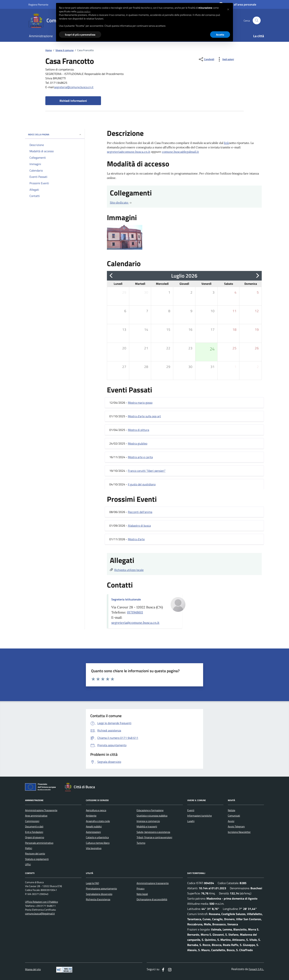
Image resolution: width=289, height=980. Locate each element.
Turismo (141, 843)
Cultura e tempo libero (98, 843)
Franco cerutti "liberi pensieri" (147, 471)
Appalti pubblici (94, 826)
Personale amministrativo (39, 843)
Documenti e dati (34, 826)
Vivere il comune (65, 50)
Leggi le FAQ (92, 883)
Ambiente (91, 816)
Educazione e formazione (150, 810)
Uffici (28, 864)
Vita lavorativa (94, 848)
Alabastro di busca (139, 526)
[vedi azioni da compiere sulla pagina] (225, 59)
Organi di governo (35, 837)
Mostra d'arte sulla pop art (144, 416)
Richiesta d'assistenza (98, 899)
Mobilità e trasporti (147, 826)
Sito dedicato (121, 202)
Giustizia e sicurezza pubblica (152, 816)
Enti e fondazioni (34, 832)
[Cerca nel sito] (257, 21)
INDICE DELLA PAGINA (55, 134)
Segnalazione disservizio (99, 894)
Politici (29, 848)
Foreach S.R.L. (256, 969)
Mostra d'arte (136, 539)
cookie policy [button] (83, 11)
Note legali (142, 894)
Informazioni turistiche (200, 816)
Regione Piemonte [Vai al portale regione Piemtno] (38, 5)
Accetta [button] (220, 35)
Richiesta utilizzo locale (129, 570)
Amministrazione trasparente (153, 883)
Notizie (231, 810)
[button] (228, 9)
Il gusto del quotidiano (142, 484)
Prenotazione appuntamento (101, 889)
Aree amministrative (36, 816)
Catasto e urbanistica (97, 837)
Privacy (141, 889)
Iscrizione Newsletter (239, 832)
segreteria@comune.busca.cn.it (74, 87)
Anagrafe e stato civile (98, 821)
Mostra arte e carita (140, 457)
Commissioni (32, 821)
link (227, 143)
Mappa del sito (33, 969)
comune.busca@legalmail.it (180, 152)
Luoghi (191, 821)
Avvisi (231, 821)
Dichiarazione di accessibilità (152, 899)
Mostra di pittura (139, 430)
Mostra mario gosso (140, 403)
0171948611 (135, 612)
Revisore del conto (35, 854)
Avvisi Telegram (236, 826)
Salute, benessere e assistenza (153, 832)
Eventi (191, 810)
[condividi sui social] (206, 59)
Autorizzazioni (93, 832)
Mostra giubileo (138, 443)
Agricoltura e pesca (96, 810)
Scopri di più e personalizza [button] (80, 35)
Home (49, 50)
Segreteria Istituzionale (126, 599)
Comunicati (234, 816)
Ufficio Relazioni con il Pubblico (41, 902)
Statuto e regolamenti (37, 859)
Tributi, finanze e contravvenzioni (154, 837)
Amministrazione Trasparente (41, 810)
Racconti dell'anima (140, 512)
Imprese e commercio (148, 821)
